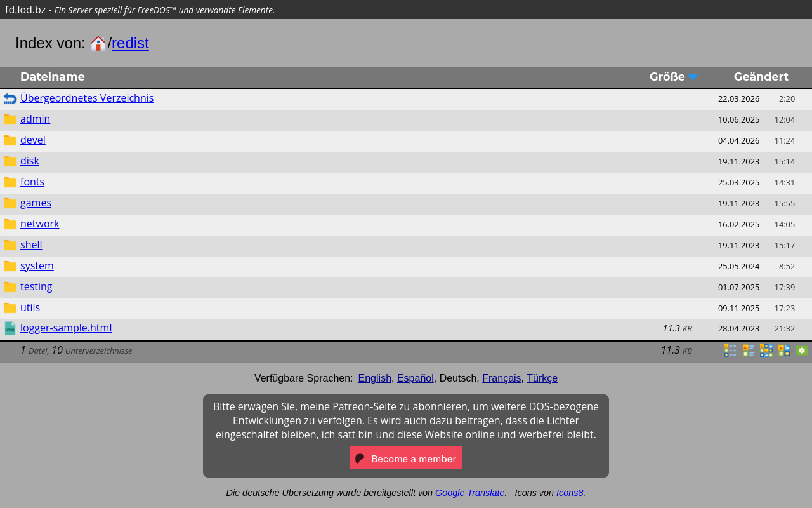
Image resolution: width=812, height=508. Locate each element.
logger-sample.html (66, 328)
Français (501, 378)
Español (416, 378)
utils (30, 307)
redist (130, 43)
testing (36, 286)
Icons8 (570, 493)
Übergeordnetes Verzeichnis (87, 98)
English (375, 378)
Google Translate (470, 493)
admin (35, 119)
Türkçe (542, 378)
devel (33, 140)
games (36, 203)
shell (31, 244)
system (37, 265)
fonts (32, 182)
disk (30, 161)
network (40, 224)
